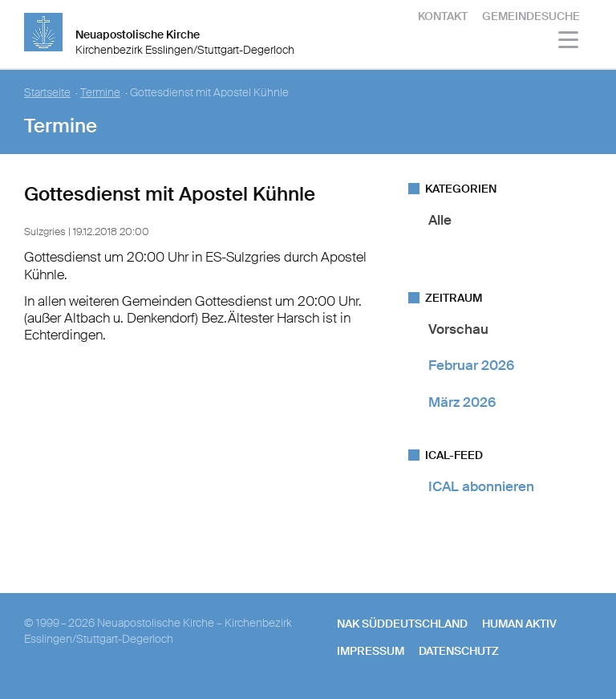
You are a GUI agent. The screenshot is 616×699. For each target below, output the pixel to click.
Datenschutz (459, 651)
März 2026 (462, 402)
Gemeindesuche (531, 16)
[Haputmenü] (569, 42)
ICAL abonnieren (481, 486)
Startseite (47, 93)
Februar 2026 (471, 365)
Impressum (371, 651)
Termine (100, 93)
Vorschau (458, 329)
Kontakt (443, 16)
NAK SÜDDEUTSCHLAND (402, 624)
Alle (440, 220)
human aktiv (519, 624)
